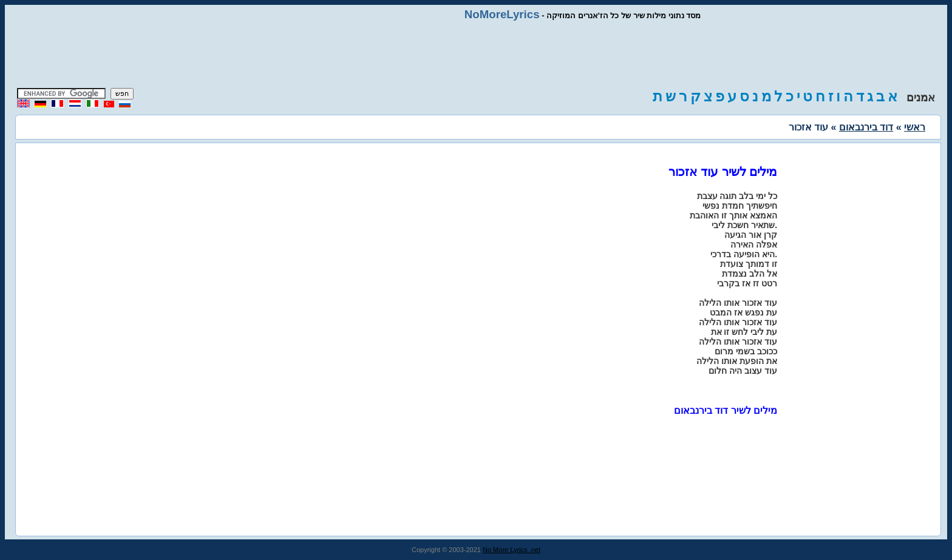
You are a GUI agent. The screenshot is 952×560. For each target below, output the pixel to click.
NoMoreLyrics (502, 14)
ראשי (915, 127)
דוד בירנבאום (866, 127)
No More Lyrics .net (512, 550)
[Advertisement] (476, 55)
